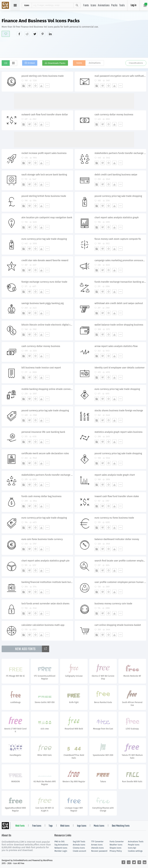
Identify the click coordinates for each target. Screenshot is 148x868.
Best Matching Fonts (121, 826)
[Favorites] (35, 86)
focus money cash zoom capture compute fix (118, 239)
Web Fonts (20, 826)
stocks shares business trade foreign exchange (119, 411)
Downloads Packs (57, 63)
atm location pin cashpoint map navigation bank (47, 218)
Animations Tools (136, 842)
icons (27, 5)
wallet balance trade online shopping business (119, 325)
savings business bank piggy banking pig (43, 303)
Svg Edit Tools (79, 842)
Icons (93, 6)
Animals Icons (79, 845)
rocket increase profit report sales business (44, 153)
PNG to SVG (59, 842)
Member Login (61, 851)
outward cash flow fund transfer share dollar (45, 115)
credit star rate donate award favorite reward (45, 260)
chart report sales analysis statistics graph (117, 218)
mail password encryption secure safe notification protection (120, 76)
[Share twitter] (35, 34)
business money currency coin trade (113, 604)
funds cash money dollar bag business (41, 496)
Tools (122, 6)
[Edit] (30, 86)
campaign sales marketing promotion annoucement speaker (120, 260)
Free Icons (37, 826)
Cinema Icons (79, 848)
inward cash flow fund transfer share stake (117, 496)
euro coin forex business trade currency (42, 539)
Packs (114, 6)
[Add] (24, 86)
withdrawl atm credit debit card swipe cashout (119, 303)
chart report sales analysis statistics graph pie (45, 561)
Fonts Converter (117, 842)
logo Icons (82, 826)
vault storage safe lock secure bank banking (44, 175)
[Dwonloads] (41, 86)
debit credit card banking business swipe (116, 175)
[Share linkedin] (50, 34)
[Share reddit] (27, 34)
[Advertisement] (74, 47)
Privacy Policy (116, 851)
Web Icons (65, 826)
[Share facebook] (19, 34)
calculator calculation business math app (43, 625)
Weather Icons (116, 845)
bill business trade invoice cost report (41, 368)
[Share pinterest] (43, 34)
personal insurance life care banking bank (43, 432)
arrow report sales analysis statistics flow (116, 346)
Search (77, 5)
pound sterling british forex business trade (44, 196)
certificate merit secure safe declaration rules (45, 453)
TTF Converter (97, 842)
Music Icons (99, 826)
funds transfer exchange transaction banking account (120, 282)
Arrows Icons (97, 845)
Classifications (136, 63)
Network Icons (61, 848)
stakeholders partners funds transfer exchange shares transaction (47, 475)
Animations (104, 6)
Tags (51, 826)
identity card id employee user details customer (120, 368)
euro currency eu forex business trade (114, 518)
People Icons (134, 845)
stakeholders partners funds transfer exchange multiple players (120, 153)
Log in (133, 5)
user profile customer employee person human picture (120, 582)
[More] (47, 86)
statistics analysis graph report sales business (118, 432)
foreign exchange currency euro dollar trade (44, 282)
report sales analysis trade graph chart (115, 475)
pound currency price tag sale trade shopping (118, 196)
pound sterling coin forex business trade (43, 76)
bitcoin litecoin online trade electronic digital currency (47, 325)
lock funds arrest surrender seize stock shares (45, 604)
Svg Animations (61, 845)
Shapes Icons (115, 848)
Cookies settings (135, 851)
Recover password (99, 851)
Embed (31, 63)
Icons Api (132, 848)
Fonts (86, 6)
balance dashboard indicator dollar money (117, 539)
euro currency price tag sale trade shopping (44, 239)
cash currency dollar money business (114, 115)
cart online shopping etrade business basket (118, 625)
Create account (79, 851)
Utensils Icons (98, 848)
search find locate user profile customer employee (120, 561)
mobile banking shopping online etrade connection (47, 389)
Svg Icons (6, 6)
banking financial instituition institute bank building (47, 582)
